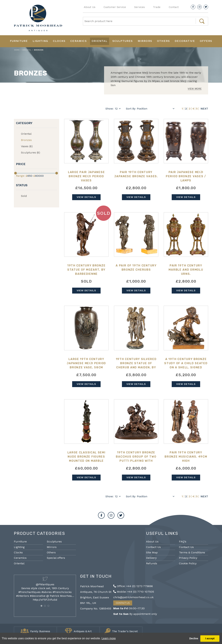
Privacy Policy (188, 558)
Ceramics (78, 41)
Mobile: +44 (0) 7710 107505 (134, 592)
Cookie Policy (188, 563)
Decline (194, 638)
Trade (157, 7)
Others (163, 41)
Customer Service (115, 7)
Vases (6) (27, 146)
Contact (174, 7)
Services (140, 7)
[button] (41, 606)
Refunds (152, 563)
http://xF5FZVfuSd (45, 600)
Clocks (59, 41)
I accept (210, 638)
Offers (206, 41)
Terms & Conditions (192, 552)
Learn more (109, 638)
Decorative (185, 41)
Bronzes (26, 140)
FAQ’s (183, 541)
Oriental (100, 41)
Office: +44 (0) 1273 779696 (133, 586)
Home (17, 50)
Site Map (152, 552)
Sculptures (123, 41)
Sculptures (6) (31, 152)
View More (195, 89)
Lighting (40, 41)
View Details (86, 197)
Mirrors (145, 41)
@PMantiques (45, 584)
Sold (24, 196)
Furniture (19, 41)
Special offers (56, 558)
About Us (90, 7)
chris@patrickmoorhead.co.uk (133, 597)
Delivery (151, 558)
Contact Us (153, 547)
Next (204, 109)
